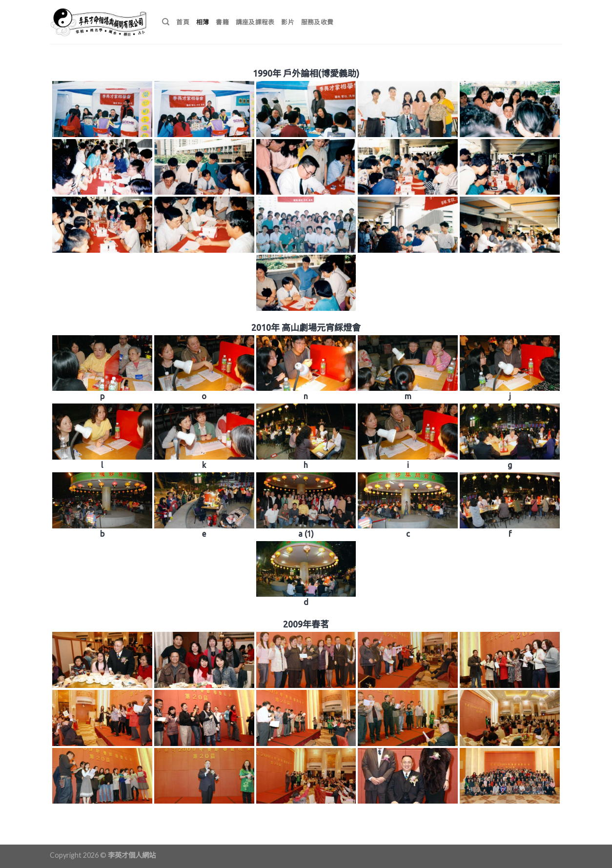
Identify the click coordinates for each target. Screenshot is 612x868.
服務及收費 (317, 22)
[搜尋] (166, 22)
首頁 (183, 22)
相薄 (203, 22)
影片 (288, 22)
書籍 (222, 22)
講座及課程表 (255, 22)
